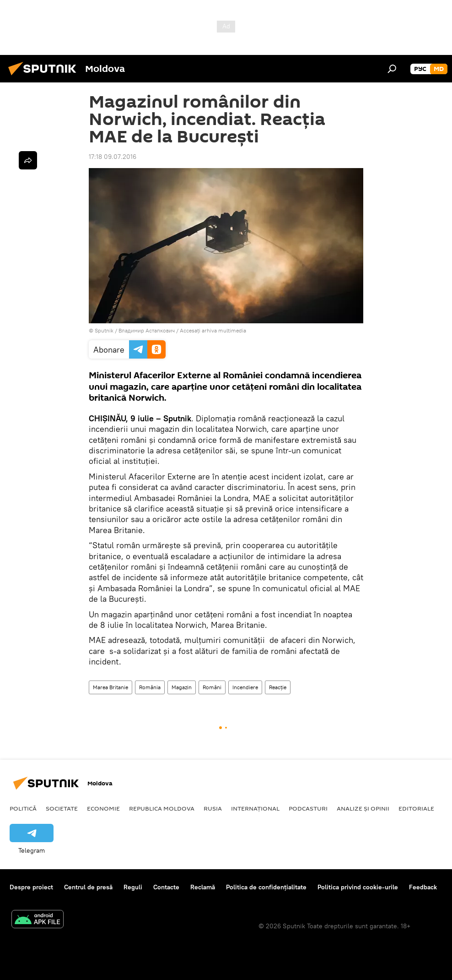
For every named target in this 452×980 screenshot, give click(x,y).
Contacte (166, 887)
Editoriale (416, 808)
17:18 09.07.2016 (113, 157)
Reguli (133, 887)
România (150, 687)
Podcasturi (308, 808)
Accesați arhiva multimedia (213, 330)
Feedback (423, 887)
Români (212, 687)
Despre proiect (31, 887)
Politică (23, 808)
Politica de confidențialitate (266, 887)
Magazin (182, 687)
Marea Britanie (110, 687)
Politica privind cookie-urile (358, 887)
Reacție (278, 687)
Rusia (213, 808)
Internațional (255, 808)
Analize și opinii (363, 808)
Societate (62, 808)
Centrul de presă (88, 887)
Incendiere (245, 687)
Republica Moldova (162, 808)
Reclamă (203, 887)
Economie (103, 808)
